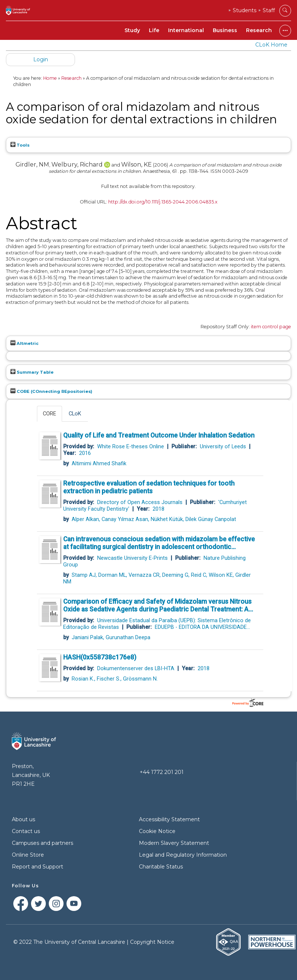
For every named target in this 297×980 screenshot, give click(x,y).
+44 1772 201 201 (162, 772)
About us (23, 819)
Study (132, 30)
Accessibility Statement (169, 819)
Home (50, 78)
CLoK (75, 414)
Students (245, 10)
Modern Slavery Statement (174, 843)
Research (259, 30)
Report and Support (37, 867)
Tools (20, 145)
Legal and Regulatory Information (183, 855)
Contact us (26, 831)
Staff (269, 10)
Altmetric (24, 343)
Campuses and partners (42, 843)
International (186, 30)
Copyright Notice (152, 942)
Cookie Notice (157, 831)
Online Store (28, 855)
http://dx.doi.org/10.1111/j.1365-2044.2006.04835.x (163, 202)
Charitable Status (161, 867)
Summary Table (32, 372)
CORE (49, 414)
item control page (271, 327)
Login (41, 59)
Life (154, 30)
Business (225, 30)
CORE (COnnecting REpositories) (51, 391)
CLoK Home (271, 45)
